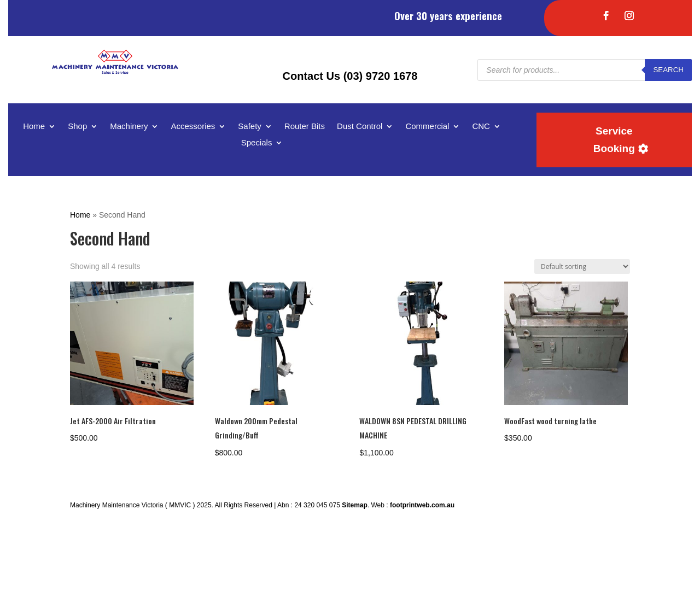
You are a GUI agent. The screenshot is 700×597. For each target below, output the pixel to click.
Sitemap (355, 505)
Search (668, 70)
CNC (481, 127)
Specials (257, 143)
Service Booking (614, 140)
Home (34, 127)
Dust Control (360, 127)
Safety (250, 127)
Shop (77, 127)
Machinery (129, 127)
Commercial (427, 127)
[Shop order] (582, 267)
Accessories (193, 127)
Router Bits (305, 127)
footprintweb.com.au (422, 505)
